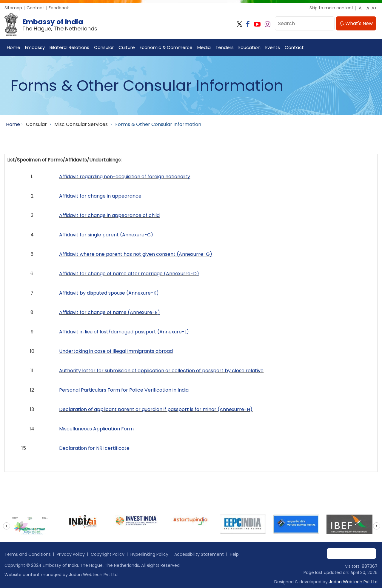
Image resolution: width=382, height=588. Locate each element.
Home (14, 47)
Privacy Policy (71, 554)
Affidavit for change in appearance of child (109, 215)
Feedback (59, 8)
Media (204, 47)
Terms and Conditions (28, 554)
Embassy (35, 47)
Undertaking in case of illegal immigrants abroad (116, 351)
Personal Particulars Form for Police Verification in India (124, 390)
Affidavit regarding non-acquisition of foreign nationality (125, 177)
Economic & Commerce (166, 47)
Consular (104, 47)
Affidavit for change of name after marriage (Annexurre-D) (129, 274)
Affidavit (69, 196)
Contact (35, 8)
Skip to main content (331, 8)
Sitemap (13, 8)
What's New (356, 23)
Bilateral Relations (69, 47)
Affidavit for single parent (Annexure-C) (106, 235)
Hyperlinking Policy (149, 554)
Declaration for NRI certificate (94, 448)
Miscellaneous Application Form (96, 429)
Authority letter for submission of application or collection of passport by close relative (161, 371)
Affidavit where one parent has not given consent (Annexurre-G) (136, 254)
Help (234, 554)
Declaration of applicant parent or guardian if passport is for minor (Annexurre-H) (156, 409)
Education (249, 47)
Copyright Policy (108, 554)
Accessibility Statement (199, 554)
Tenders (225, 47)
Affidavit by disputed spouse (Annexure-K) (109, 293)
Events (273, 47)
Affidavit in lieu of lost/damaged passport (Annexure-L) (124, 332)
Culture (127, 47)
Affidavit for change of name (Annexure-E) (110, 312)
